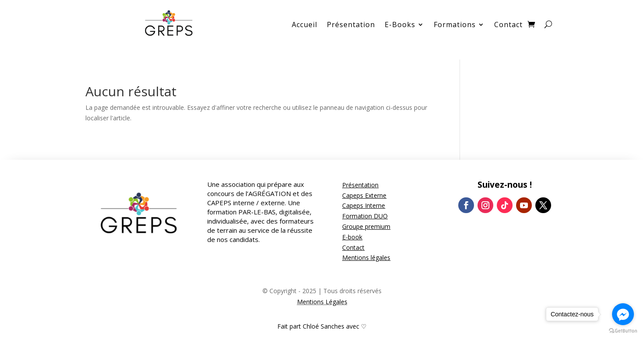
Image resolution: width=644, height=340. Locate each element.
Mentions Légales (322, 302)
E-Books (400, 25)
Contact (508, 25)
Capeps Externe (364, 195)
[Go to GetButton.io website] (623, 331)
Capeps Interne (364, 205)
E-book (352, 237)
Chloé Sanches (324, 326)
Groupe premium (366, 226)
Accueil (304, 25)
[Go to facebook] (623, 314)
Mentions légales (366, 258)
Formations (455, 25)
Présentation (351, 25)
